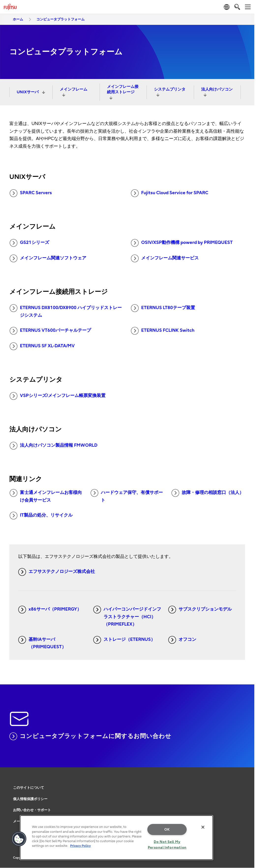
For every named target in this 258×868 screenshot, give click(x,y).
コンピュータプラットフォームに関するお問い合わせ (90, 736)
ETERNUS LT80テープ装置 (163, 308)
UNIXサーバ (28, 92)
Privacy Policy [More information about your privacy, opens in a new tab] (80, 846)
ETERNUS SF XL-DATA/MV (42, 346)
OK (167, 829)
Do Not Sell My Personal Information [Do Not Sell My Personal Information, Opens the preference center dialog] (167, 845)
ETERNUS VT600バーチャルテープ (50, 331)
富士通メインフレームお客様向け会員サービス (46, 496)
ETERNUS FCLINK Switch (163, 331)
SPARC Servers (31, 193)
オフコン (182, 640)
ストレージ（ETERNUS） (124, 640)
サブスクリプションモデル (200, 610)
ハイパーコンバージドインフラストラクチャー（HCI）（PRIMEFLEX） (127, 616)
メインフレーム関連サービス (165, 258)
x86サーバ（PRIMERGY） (50, 610)
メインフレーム (74, 89)
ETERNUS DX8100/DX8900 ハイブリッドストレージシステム (66, 311)
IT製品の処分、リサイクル (41, 516)
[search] (237, 7)
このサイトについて (29, 788)
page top (247, 781)
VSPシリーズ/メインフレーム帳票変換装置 (58, 396)
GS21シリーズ (29, 243)
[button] (19, 839)
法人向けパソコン (217, 89)
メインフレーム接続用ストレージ (123, 89)
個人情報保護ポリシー (30, 799)
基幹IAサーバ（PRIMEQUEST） (42, 643)
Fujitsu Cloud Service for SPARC (170, 193)
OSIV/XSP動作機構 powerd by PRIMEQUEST (182, 243)
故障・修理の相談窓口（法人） (208, 493)
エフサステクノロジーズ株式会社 (57, 572)
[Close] (203, 827)
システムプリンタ (170, 89)
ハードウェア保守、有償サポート (127, 496)
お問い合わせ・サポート (32, 810)
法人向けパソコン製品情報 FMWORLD (53, 446)
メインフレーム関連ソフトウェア (48, 258)
